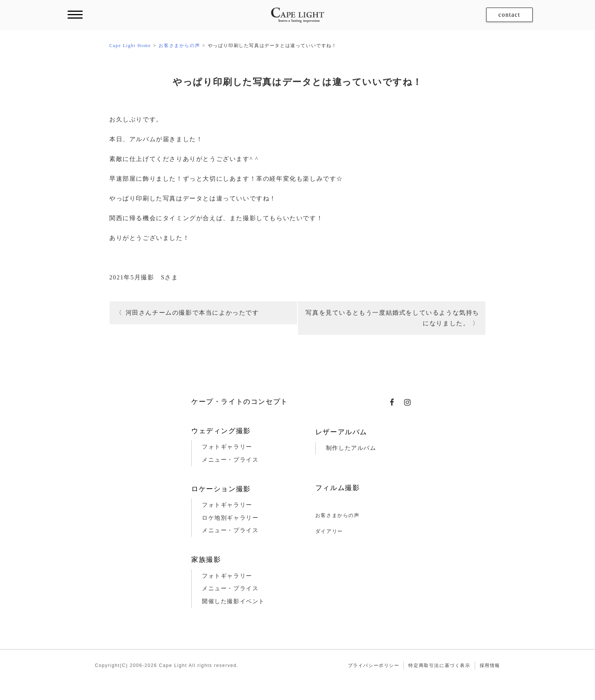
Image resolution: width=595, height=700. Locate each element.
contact (509, 15)
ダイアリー (329, 531)
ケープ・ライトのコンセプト (240, 402)
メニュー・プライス (230, 460)
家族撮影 (206, 560)
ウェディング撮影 (221, 431)
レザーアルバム (341, 432)
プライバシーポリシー (374, 665)
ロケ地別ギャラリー (230, 518)
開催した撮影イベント (233, 601)
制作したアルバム (351, 448)
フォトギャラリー (227, 447)
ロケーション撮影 (221, 489)
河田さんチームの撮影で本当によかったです (192, 313)
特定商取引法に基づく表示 (439, 665)
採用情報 (490, 665)
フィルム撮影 (338, 488)
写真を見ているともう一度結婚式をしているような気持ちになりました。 (392, 318)
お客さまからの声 (338, 515)
